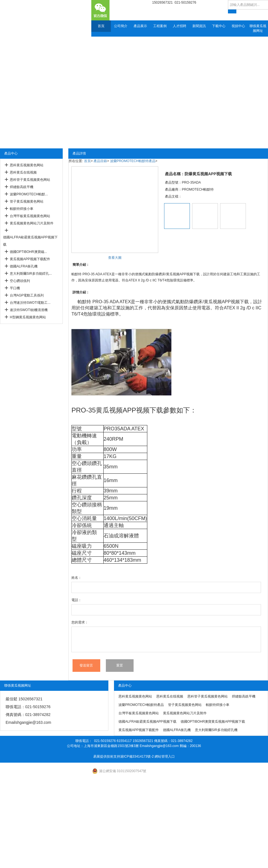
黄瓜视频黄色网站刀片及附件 (32, 223)
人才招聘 (180, 26)
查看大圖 (115, 258)
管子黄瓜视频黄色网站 (27, 201)
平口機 (15, 288)
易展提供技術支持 (107, 756)
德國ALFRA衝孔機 (24, 266)
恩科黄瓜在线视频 (23, 172)
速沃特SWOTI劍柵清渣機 (29, 310)
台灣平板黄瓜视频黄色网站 (30, 216)
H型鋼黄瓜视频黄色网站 (28, 317)
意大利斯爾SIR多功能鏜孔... (31, 274)
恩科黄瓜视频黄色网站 (27, 165)
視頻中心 (238, 26)
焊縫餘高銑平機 (22, 187)
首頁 (101, 26)
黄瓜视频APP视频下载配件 (30, 259)
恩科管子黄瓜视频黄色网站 (30, 180)
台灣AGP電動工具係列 (27, 295)
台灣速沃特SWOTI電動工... (30, 303)
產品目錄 (100, 161)
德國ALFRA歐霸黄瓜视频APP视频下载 (30, 241)
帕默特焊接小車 (22, 209)
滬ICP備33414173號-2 (137, 756)
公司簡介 (121, 26)
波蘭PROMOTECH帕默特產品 (133, 161)
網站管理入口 (165, 756)
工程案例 (160, 26)
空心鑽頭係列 (20, 281)
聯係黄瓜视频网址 (258, 28)
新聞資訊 (199, 26)
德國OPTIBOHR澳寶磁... (28, 252)
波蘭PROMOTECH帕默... (29, 194)
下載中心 (219, 26)
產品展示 (140, 26)
